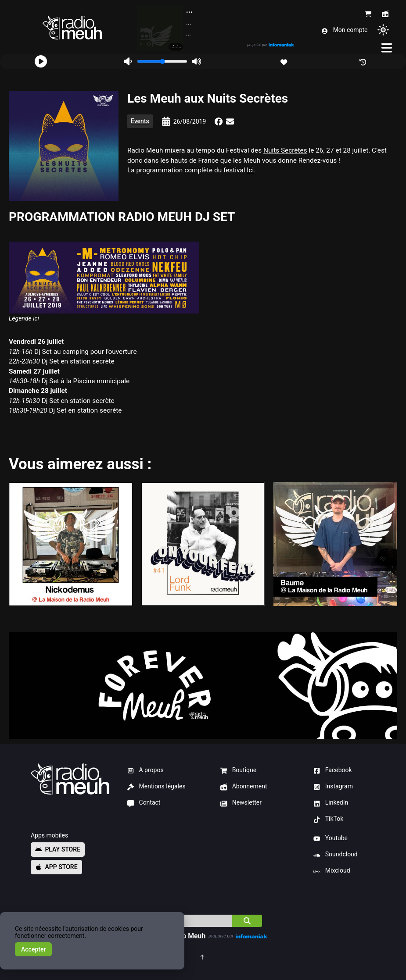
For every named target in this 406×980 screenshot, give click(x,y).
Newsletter (241, 803)
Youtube (331, 838)
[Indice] (188, 921)
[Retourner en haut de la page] (203, 957)
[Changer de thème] (383, 30)
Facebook (332, 770)
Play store (58, 849)
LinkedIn (331, 803)
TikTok (328, 819)
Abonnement (244, 787)
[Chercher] (247, 921)
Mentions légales (156, 787)
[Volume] (162, 61)
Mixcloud (332, 871)
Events (140, 121)
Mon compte (344, 30)
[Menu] (387, 48)
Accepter (33, 949)
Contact (144, 803)
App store (56, 867)
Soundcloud (335, 855)
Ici (250, 170)
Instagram (333, 787)
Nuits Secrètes (285, 150)
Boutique (238, 770)
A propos (146, 770)
